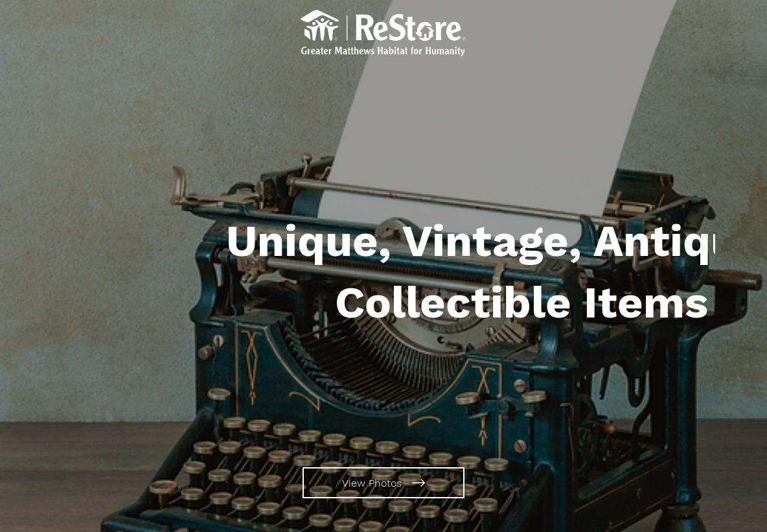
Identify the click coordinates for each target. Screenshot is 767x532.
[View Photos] (383, 483)
